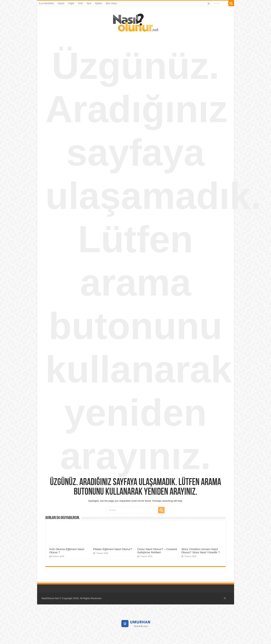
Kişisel (61, 3)
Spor (89, 3)
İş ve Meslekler (47, 3)
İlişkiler (99, 3)
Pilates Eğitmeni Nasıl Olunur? (113, 549)
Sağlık (71, 3)
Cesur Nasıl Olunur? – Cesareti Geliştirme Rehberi (157, 551)
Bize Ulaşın (111, 3)
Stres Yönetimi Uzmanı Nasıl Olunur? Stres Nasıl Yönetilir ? (201, 551)
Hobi (81, 3)
